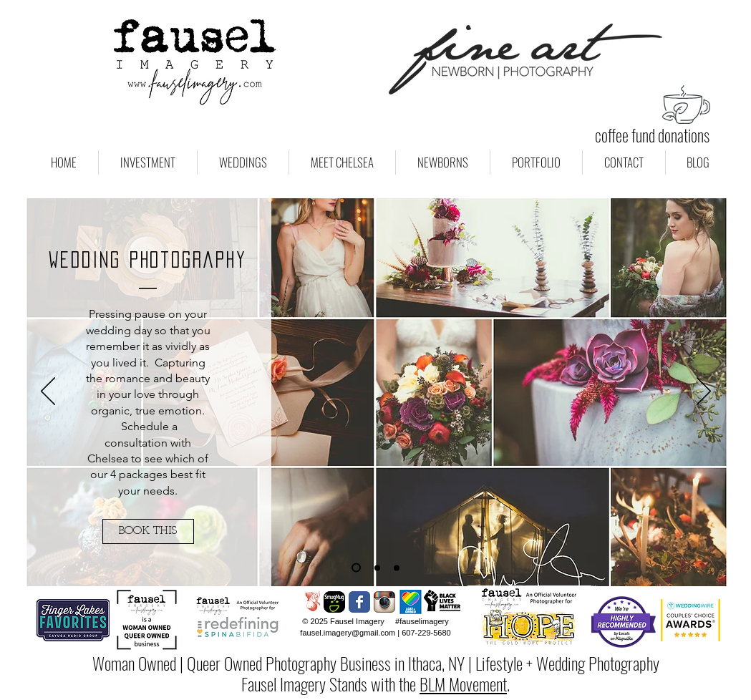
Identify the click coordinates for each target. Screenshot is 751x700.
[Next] (704, 392)
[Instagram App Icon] (384, 602)
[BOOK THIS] (148, 531)
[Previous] (48, 392)
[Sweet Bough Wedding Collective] (309, 602)
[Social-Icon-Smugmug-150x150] (334, 602)
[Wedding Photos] (356, 568)
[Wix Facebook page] (359, 602)
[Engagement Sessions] (377, 568)
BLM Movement (463, 684)
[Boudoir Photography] (397, 568)
